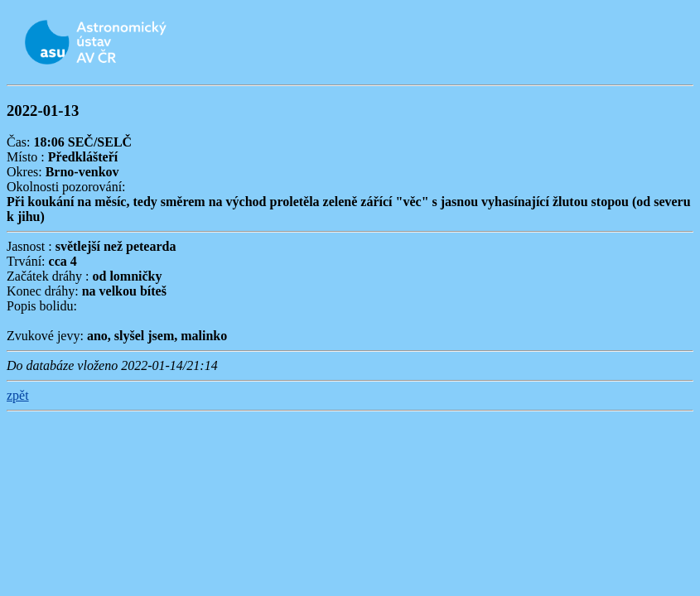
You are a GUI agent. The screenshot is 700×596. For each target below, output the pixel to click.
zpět (18, 395)
